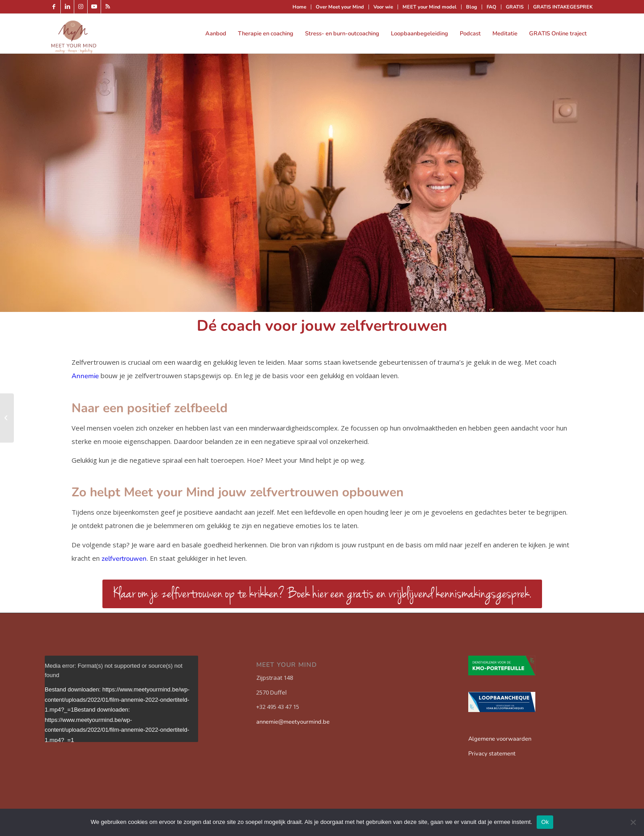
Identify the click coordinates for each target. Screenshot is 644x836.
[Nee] (633, 822)
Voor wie (383, 7)
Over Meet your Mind (340, 7)
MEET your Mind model (430, 7)
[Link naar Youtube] (94, 7)
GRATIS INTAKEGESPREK (563, 7)
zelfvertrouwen (124, 559)
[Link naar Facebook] (54, 7)
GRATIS (515, 7)
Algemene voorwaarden (500, 739)
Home (299, 7)
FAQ (491, 7)
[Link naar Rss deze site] (108, 7)
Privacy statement (492, 754)
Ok (545, 822)
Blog (472, 7)
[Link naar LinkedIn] (67, 7)
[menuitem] (300, 7)
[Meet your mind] (74, 34)
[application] (121, 699)
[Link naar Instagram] (81, 7)
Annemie (85, 376)
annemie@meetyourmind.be (293, 722)
